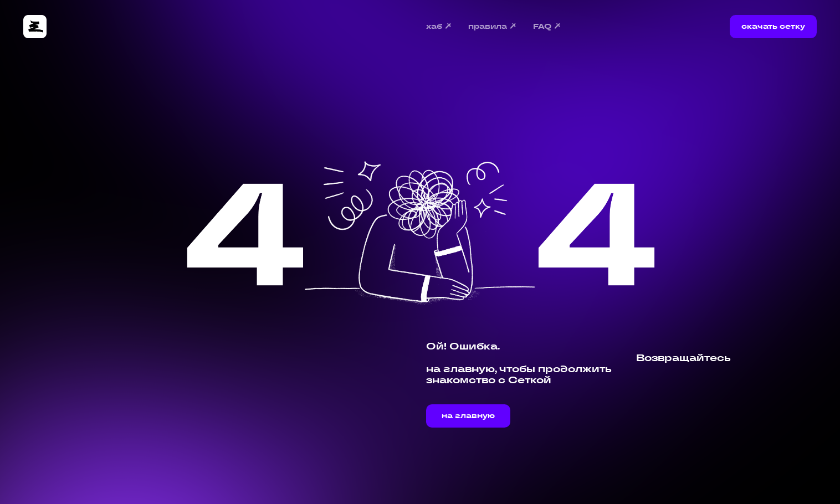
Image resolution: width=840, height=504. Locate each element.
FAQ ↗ (547, 27)
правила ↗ (493, 27)
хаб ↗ (439, 27)
